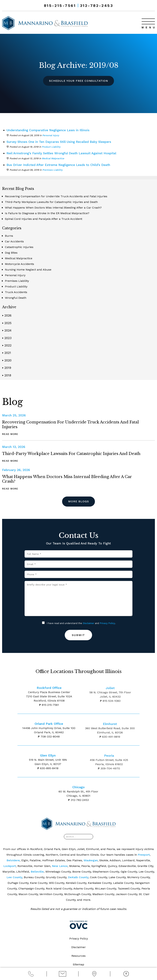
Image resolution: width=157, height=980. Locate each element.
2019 (7, 367)
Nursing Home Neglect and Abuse (28, 270)
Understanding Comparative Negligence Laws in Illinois (50, 130)
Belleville (37, 872)
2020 (7, 360)
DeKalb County (78, 877)
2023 (7, 338)
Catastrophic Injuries (19, 247)
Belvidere (13, 860)
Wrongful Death (16, 298)
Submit (78, 635)
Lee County (14, 877)
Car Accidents (14, 241)
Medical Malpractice (53, 158)
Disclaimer (88, 623)
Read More (10, 434)
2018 (7, 375)
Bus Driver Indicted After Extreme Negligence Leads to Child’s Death (60, 165)
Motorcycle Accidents (19, 264)
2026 (7, 315)
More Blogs (79, 501)
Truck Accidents (16, 292)
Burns (9, 236)
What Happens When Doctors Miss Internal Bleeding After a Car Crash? (53, 208)
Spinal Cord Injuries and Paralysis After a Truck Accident (44, 219)
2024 (7, 330)
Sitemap (78, 965)
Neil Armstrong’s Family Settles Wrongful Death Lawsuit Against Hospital (64, 153)
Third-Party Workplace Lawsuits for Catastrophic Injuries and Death (51, 202)
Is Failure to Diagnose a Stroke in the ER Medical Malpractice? (47, 213)
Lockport (10, 866)
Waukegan (91, 860)
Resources (78, 956)
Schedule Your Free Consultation (78, 81)
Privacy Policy (107, 623)
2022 (7, 345)
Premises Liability (52, 170)
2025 (7, 323)
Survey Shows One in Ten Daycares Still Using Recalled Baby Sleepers (61, 142)
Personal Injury (51, 135)
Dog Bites (11, 253)
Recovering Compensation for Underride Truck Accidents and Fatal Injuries (56, 196)
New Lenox (60, 866)
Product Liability (51, 147)
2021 (7, 353)
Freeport (144, 855)
